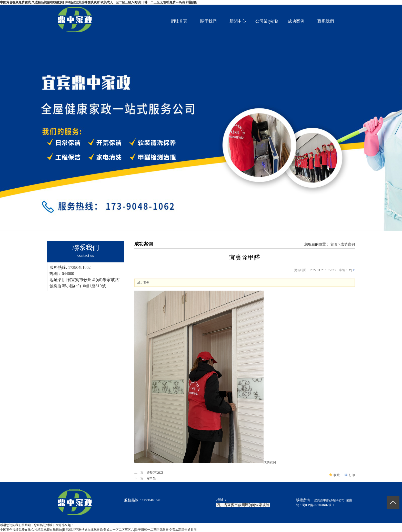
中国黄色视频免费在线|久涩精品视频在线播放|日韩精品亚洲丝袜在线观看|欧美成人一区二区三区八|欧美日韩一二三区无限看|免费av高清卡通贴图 (99, 2)
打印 (352, 475)
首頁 (334, 244)
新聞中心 (238, 21)
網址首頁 (179, 21)
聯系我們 (326, 21)
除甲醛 (151, 478)
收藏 (337, 475)
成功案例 (296, 21)
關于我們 (208, 21)
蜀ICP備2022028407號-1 (318, 505)
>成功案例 (347, 244)
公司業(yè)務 (267, 21)
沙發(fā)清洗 (155, 472)
